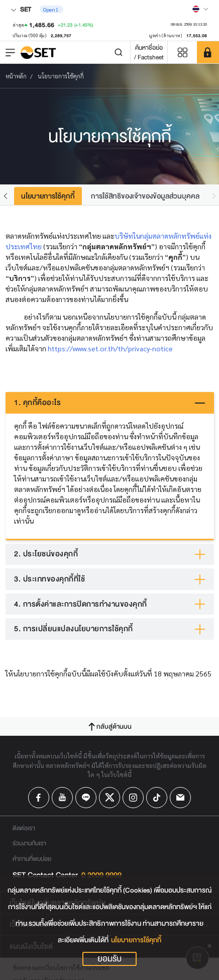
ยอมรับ (110, 959)
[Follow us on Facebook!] (39, 798)
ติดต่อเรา (24, 828)
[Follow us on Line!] (86, 798)
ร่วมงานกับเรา (29, 843)
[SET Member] (208, 52)
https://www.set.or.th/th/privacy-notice (110, 348)
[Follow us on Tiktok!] (157, 798)
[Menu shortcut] (182, 53)
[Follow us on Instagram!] (133, 798)
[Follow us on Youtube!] (62, 798)
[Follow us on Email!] (180, 798)
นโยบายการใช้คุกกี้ (136, 940)
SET (21, 9)
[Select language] (200, 9)
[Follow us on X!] (110, 798)
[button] (6, 196)
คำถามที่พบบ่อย (32, 859)
